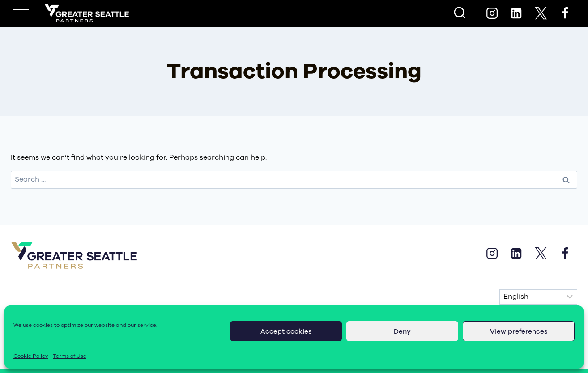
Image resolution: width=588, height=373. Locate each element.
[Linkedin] (516, 13)
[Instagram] (492, 13)
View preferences (519, 331)
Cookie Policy (31, 356)
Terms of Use (70, 356)
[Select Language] (538, 297)
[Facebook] (565, 13)
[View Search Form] (460, 14)
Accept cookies (286, 331)
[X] (541, 13)
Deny (402, 331)
